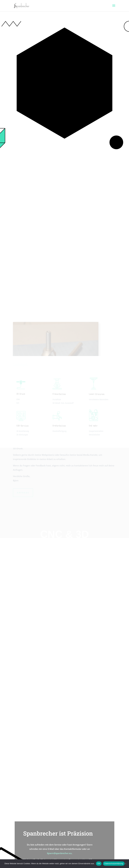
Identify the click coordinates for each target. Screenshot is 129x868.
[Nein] (125, 864)
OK (99, 864)
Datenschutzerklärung (114, 864)
